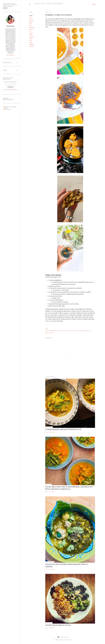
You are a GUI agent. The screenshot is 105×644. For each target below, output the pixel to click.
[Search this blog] (9, 6)
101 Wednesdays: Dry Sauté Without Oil (63, 429)
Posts (6, 108)
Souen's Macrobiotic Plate (58, 625)
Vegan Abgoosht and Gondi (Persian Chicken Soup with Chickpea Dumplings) (69, 488)
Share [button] (31, 12)
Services (49, 4)
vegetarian (32, 45)
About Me (37, 4)
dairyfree (31, 20)
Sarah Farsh (10, 26)
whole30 (31, 46)
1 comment (51, 628)
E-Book (43, 4)
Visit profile (10, 55)
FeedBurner (14, 90)
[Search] (94, 4)
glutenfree (32, 27)
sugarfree (32, 37)
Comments (8, 110)
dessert (31, 22)
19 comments (52, 432)
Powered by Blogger (63, 637)
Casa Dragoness (58, 4)
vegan (31, 43)
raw (30, 31)
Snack (31, 35)
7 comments (51, 492)
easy (30, 24)
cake (30, 18)
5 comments (51, 569)
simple (31, 33)
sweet (31, 39)
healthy (31, 29)
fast (30, 26)
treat (30, 41)
